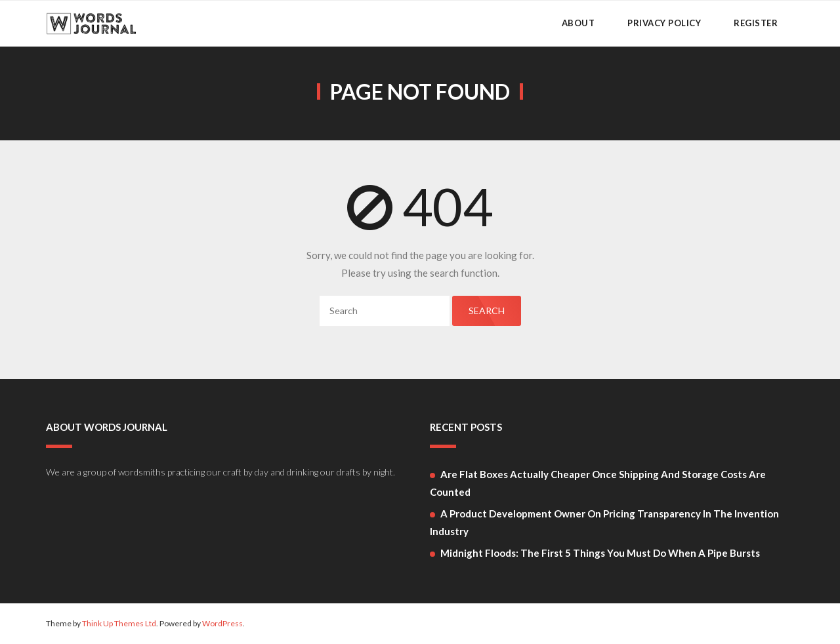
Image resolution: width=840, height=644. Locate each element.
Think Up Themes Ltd (119, 623)
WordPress (222, 623)
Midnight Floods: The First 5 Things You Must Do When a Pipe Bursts (600, 553)
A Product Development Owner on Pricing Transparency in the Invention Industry (604, 522)
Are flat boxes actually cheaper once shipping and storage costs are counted (598, 483)
